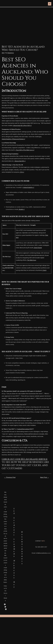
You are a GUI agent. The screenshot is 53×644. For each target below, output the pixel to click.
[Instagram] (6, 609)
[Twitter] (5, 607)
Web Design (14, 570)
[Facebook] (5, 604)
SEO (3, 53)
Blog (14, 586)
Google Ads (14, 526)
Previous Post (10, 477)
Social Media (14, 548)
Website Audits (22, 542)
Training (22, 559)
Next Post (44, 477)
